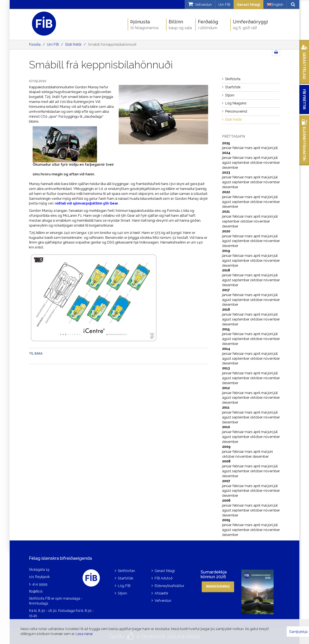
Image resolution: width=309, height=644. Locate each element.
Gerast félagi (248, 5)
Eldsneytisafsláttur (169, 586)
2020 (226, 231)
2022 (226, 192)
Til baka (36, 354)
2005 (226, 520)
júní (271, 148)
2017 (226, 290)
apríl (257, 148)
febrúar (239, 148)
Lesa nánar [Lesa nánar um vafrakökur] (84, 634)
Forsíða (35, 44)
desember (230, 168)
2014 (226, 349)
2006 (226, 500)
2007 (226, 481)
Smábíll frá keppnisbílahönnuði (112, 44)
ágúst (227, 163)
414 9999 (40, 584)
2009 (226, 447)
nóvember (272, 163)
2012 (226, 388)
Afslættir (161, 593)
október (257, 163)
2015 (226, 329)
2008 (226, 461)
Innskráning (218, 586)
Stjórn (122, 593)
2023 (226, 172)
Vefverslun (163, 601)
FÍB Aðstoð (164, 578)
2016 (226, 309)
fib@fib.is (36, 591)
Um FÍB (224, 5)
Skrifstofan (126, 571)
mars (249, 148)
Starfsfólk (126, 578)
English (275, 5)
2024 (226, 153)
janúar (227, 148)
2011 (226, 407)
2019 (226, 251)
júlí (276, 148)
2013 (226, 368)
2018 (226, 270)
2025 (226, 143)
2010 (226, 427)
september (241, 163)
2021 (226, 211)
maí (264, 148)
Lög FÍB (124, 586)
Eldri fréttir (73, 44)
